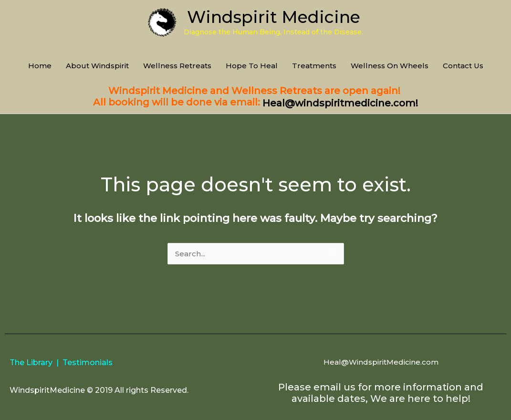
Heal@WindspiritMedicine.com (381, 362)
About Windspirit (97, 66)
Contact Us (463, 66)
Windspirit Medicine (274, 17)
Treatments (314, 66)
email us (334, 387)
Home (40, 66)
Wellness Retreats (177, 66)
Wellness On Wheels (390, 66)
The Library (31, 362)
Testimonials (88, 362)
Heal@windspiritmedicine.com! (340, 103)
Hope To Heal (252, 66)
